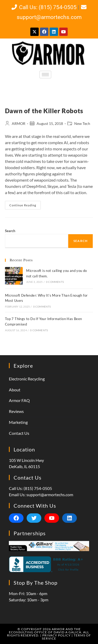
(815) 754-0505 (38, 488)
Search (10, 231)
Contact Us (19, 433)
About (15, 390)
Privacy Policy (57, 635)
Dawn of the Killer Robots (44, 111)
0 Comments (55, 282)
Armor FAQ (19, 400)
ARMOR (19, 123)
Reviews (16, 411)
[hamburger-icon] (45, 75)
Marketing (18, 422)
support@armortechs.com (50, 495)
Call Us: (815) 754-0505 (44, 7)
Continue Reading (25, 204)
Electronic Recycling (27, 379)
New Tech (82, 123)
